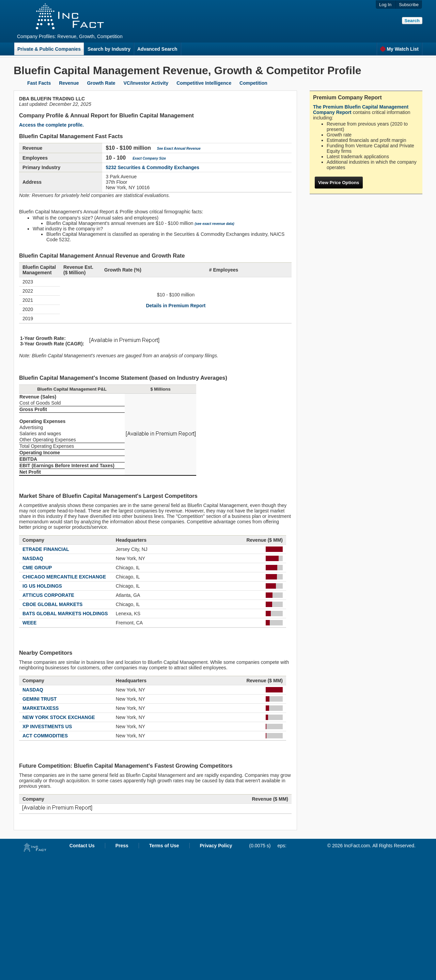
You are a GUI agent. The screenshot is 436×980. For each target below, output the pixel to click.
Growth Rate (101, 83)
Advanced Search (157, 49)
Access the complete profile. (51, 125)
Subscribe (409, 5)
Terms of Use (164, 846)
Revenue (69, 83)
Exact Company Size (149, 158)
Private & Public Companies (49, 49)
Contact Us (82, 846)
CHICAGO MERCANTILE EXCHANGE (64, 577)
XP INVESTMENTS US (47, 726)
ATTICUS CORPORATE (48, 595)
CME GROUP (37, 568)
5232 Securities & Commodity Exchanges (152, 167)
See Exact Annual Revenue (179, 149)
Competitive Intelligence (204, 83)
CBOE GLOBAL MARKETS (52, 604)
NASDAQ (33, 558)
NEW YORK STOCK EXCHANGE (59, 717)
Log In (385, 5)
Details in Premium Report (176, 306)
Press (122, 846)
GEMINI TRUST (40, 699)
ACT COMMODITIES (45, 736)
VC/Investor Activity (146, 83)
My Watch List (399, 49)
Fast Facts (39, 83)
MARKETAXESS (41, 708)
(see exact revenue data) (214, 224)
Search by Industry (109, 49)
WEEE (29, 623)
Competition (253, 83)
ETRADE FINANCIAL (46, 549)
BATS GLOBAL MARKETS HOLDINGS (65, 614)
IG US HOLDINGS (42, 586)
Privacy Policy (216, 846)
